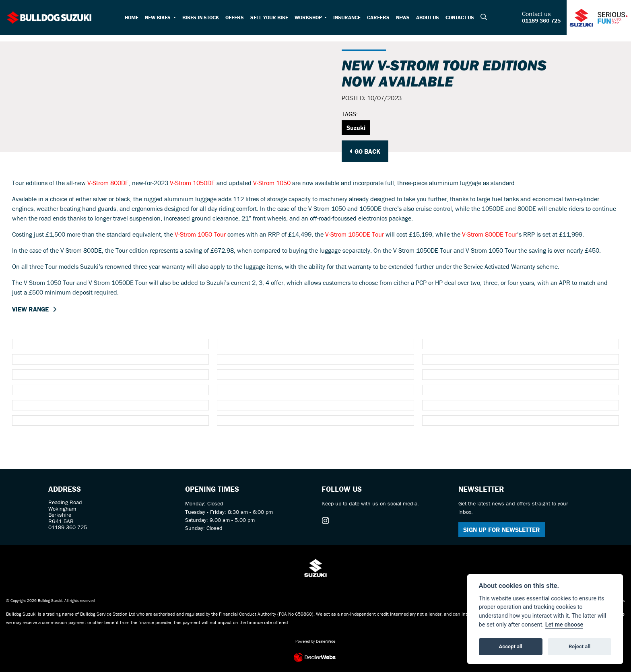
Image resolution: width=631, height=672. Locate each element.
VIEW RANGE (30, 309)
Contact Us (460, 18)
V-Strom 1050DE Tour (355, 234)
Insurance (347, 18)
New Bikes (158, 18)
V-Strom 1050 (272, 183)
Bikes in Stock (201, 18)
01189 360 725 (541, 21)
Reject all (579, 646)
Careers (378, 18)
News (403, 18)
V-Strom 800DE (108, 183)
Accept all (511, 646)
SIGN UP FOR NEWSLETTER (502, 530)
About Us (428, 18)
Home (132, 18)
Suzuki (356, 128)
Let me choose (564, 625)
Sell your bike (269, 18)
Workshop (309, 18)
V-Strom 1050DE (192, 183)
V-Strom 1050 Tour (200, 234)
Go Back (365, 151)
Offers (235, 18)
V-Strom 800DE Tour (490, 234)
